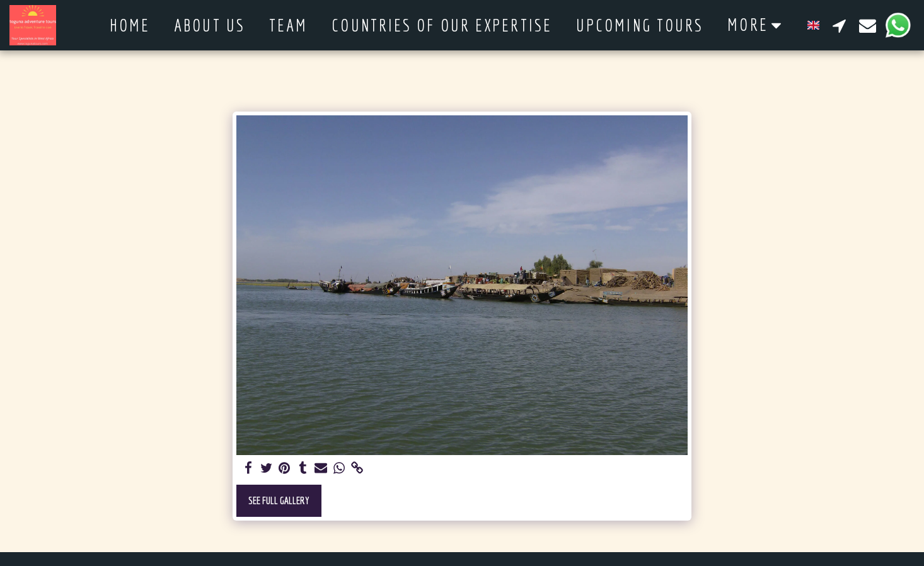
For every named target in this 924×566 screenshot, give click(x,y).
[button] (839, 25)
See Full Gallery (279, 500)
